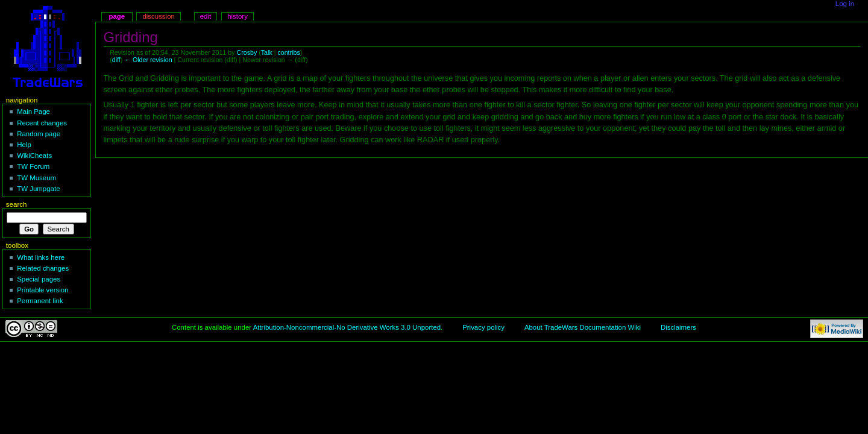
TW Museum (36, 178)
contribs (288, 52)
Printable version (42, 290)
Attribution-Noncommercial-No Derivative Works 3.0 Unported (347, 327)
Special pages (39, 279)
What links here (41, 257)
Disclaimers (678, 327)
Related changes (43, 268)
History (237, 16)
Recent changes (42, 123)
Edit (206, 16)
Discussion (158, 16)
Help (24, 145)
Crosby (247, 52)
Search (17, 204)
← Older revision (148, 60)
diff (116, 60)
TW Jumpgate (38, 189)
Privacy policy (483, 327)
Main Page (33, 112)
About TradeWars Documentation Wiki (583, 327)
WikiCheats (34, 156)
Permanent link (40, 301)
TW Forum (33, 166)
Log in (845, 4)
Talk (267, 52)
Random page (39, 134)
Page (117, 16)
